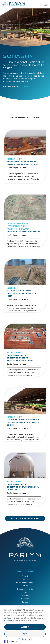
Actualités (25, 596)
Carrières (25, 599)
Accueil (25, 576)
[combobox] (12, 641)
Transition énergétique (25, 582)
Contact (25, 602)
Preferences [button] (25, 639)
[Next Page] (25, 518)
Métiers (25, 579)
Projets (25, 592)
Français (10, 641)
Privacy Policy (10, 621)
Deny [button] (25, 634)
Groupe (25, 586)
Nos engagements (25, 589)
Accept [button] (25, 627)
